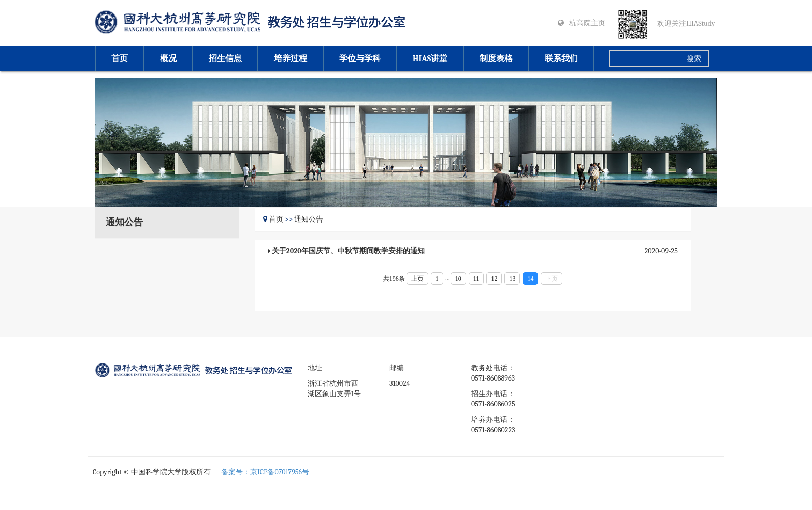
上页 (417, 279)
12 (494, 279)
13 (512, 279)
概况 (168, 59)
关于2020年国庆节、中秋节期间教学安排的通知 (348, 251)
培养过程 (291, 59)
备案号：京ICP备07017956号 (265, 472)
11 (476, 279)
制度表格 (496, 59)
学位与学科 (360, 59)
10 (458, 279)
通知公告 (309, 219)
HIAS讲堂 (430, 59)
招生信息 (225, 59)
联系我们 (561, 59)
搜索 (694, 59)
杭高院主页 (587, 23)
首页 (120, 59)
